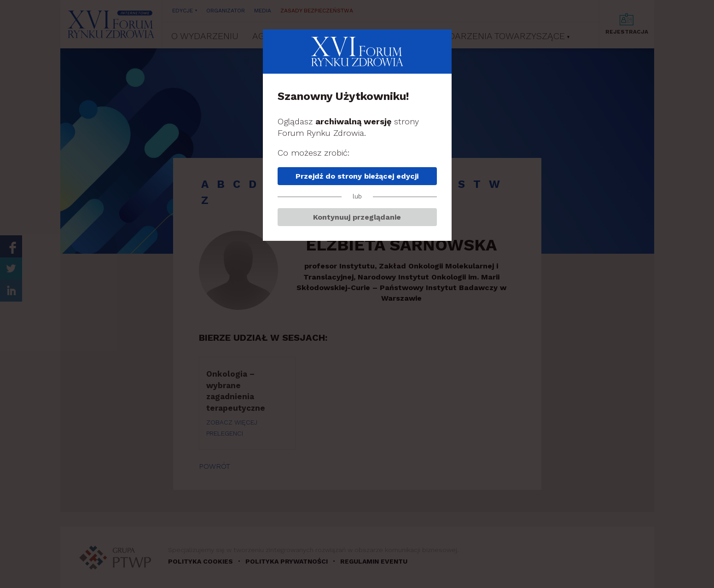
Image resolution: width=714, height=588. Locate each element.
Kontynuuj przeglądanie (357, 217)
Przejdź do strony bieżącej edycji (357, 176)
